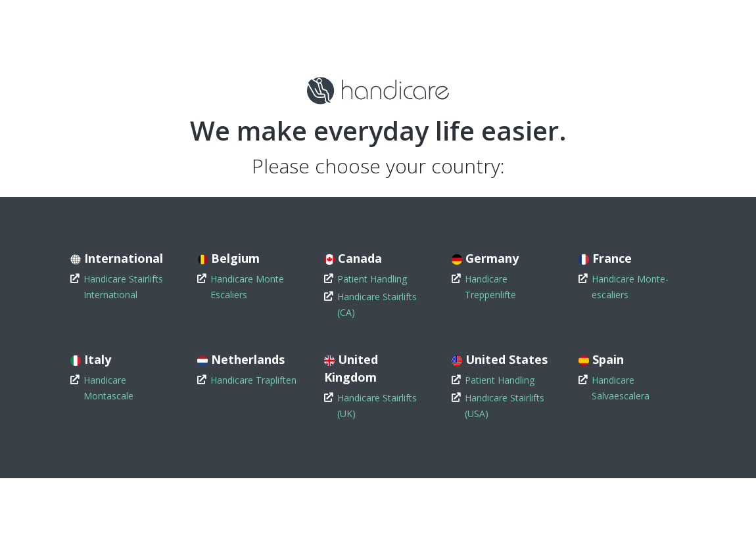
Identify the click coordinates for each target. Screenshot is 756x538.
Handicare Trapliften (253, 380)
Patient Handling (372, 279)
